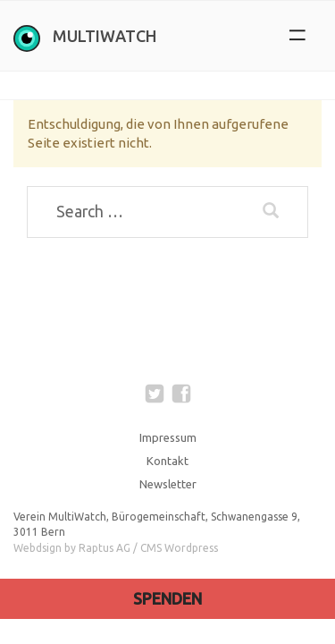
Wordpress (191, 548)
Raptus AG (105, 548)
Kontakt (167, 461)
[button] (297, 36)
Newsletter (168, 484)
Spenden (167, 599)
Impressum (168, 437)
